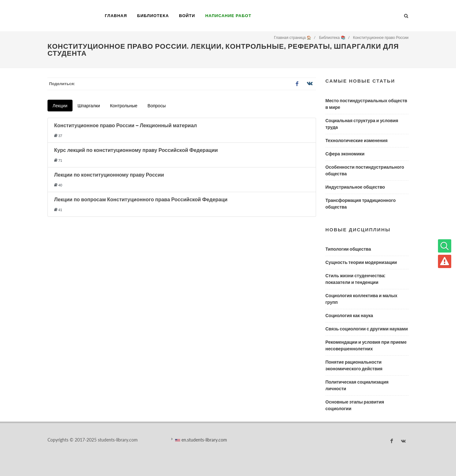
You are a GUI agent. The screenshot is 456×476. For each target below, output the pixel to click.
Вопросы (157, 106)
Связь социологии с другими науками (367, 329)
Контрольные (123, 106)
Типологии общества (348, 249)
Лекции (60, 106)
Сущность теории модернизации (361, 262)
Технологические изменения (357, 141)
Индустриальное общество (355, 187)
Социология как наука (349, 316)
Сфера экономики (345, 154)
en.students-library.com (201, 440)
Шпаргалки (89, 106)
